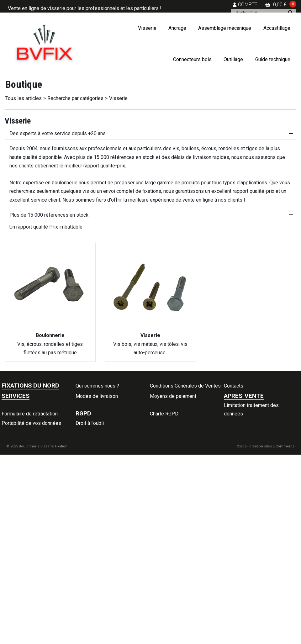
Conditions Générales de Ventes (185, 386)
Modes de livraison (97, 396)
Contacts (234, 386)
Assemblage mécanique (225, 28)
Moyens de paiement (173, 396)
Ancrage (177, 28)
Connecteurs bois (192, 59)
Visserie (147, 28)
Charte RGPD (164, 414)
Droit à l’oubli (90, 423)
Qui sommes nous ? (97, 386)
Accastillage (277, 28)
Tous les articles (24, 98)
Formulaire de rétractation (30, 414)
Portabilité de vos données (31, 423)
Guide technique (273, 59)
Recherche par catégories (75, 98)
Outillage (233, 59)
